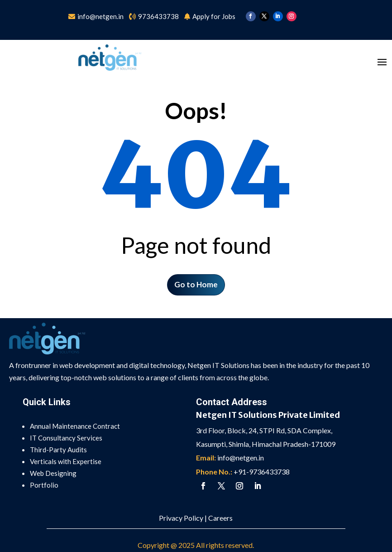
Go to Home (196, 284)
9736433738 (158, 16)
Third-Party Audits (58, 450)
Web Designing (53, 473)
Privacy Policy (181, 518)
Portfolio (44, 485)
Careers (220, 518)
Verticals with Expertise (66, 461)
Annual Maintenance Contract (75, 426)
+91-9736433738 (262, 472)
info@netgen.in (101, 16)
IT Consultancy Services (66, 438)
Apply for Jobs (214, 16)
